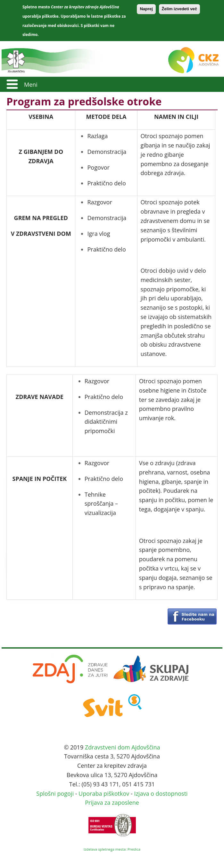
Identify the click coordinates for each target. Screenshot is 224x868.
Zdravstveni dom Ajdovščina (123, 747)
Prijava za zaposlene (112, 802)
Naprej (146, 9)
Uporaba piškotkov (104, 793)
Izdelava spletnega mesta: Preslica (112, 849)
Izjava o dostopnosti (161, 793)
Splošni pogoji (55, 793)
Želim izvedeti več (180, 9)
